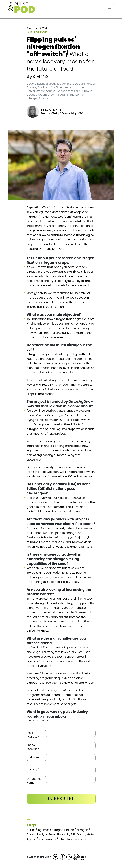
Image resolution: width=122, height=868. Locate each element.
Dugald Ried (35, 835)
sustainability (47, 839)
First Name (34, 759)
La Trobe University (58, 835)
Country (33, 770)
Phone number (33, 747)
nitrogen (82, 830)
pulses (31, 830)
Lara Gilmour (51, 110)
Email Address (33, 735)
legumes (43, 830)
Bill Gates (79, 835)
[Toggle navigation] (109, 7)
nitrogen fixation (63, 830)
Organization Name (35, 781)
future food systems (72, 839)
